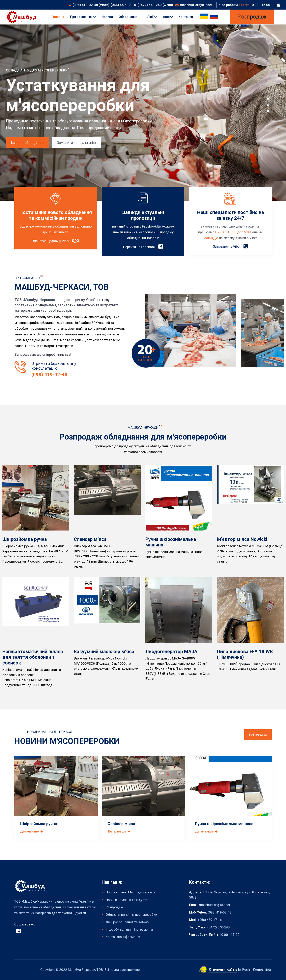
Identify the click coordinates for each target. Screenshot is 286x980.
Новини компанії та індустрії (128, 900)
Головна (58, 17)
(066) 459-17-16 (123, 5)
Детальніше (32, 831)
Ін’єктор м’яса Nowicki (242, 539)
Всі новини (258, 735)
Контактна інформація (123, 937)
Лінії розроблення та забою (127, 922)
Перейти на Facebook (143, 247)
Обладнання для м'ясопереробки (131, 915)
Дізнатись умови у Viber (56, 247)
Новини (107, 17)
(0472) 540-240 (219, 927)
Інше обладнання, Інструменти (129, 930)
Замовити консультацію (77, 143)
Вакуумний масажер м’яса (104, 652)
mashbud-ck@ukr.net (196, 5)
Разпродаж (114, 907)
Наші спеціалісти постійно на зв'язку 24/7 (230, 215)
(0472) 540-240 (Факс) (155, 5)
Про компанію (83, 17)
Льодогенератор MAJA (172, 652)
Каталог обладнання (28, 143)
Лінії (152, 17)
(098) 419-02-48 (49, 375)
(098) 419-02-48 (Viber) (91, 5)
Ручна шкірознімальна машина (224, 824)
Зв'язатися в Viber (230, 247)
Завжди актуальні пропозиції (143, 215)
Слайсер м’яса (90, 539)
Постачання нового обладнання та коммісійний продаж (56, 218)
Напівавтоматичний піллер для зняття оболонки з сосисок (33, 657)
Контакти (186, 17)
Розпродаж (252, 17)
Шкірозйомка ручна (25, 539)
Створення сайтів (223, 970)
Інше (168, 17)
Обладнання (130, 17)
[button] (268, 99)
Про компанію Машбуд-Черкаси (131, 892)
